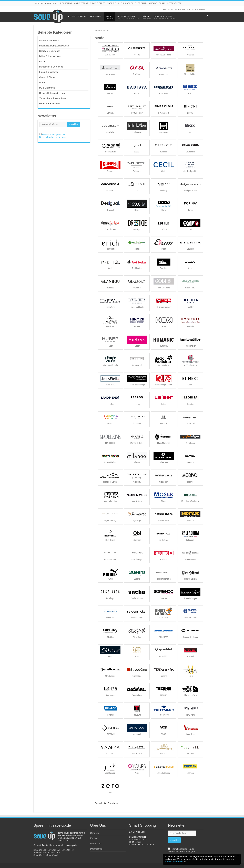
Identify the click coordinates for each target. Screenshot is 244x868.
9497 (165, 10)
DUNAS (162, 3)
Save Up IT (39, 855)
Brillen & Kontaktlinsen (50, 56)
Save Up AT (52, 855)
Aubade (153, 3)
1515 (188, 10)
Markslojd (113, 3)
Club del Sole (128, 3)
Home (98, 31)
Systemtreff (174, 3)
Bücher (43, 61)
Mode (42, 82)
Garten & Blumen (48, 77)
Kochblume (66, 3)
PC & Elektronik (47, 88)
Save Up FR (68, 850)
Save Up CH (40, 850)
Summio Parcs (98, 3)
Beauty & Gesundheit (50, 51)
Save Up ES (54, 852)
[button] (238, 856)
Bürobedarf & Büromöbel (51, 67)
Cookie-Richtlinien (174, 862)
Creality (143, 3)
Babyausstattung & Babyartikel (54, 46)
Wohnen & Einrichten (50, 104)
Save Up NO (40, 852)
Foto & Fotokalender (49, 72)
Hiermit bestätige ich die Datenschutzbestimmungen (53, 136)
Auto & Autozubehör (49, 40)
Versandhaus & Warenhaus (53, 98)
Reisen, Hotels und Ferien (52, 93)
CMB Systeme (82, 3)
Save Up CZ (54, 850)
